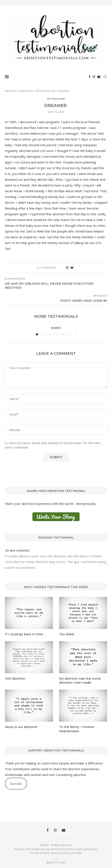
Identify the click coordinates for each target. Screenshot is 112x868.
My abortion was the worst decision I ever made (80, 681)
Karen (56, 328)
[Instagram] (94, 77)
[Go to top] (56, 862)
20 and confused (17, 550)
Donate (16, 784)
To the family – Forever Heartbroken (77, 729)
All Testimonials (46, 91)
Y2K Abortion (15, 679)
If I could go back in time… (25, 634)
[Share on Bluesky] (72, 268)
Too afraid (67, 634)
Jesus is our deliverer (21, 727)
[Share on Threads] (67, 268)
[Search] (105, 77)
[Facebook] (90, 77)
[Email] (99, 77)
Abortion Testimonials (19, 91)
